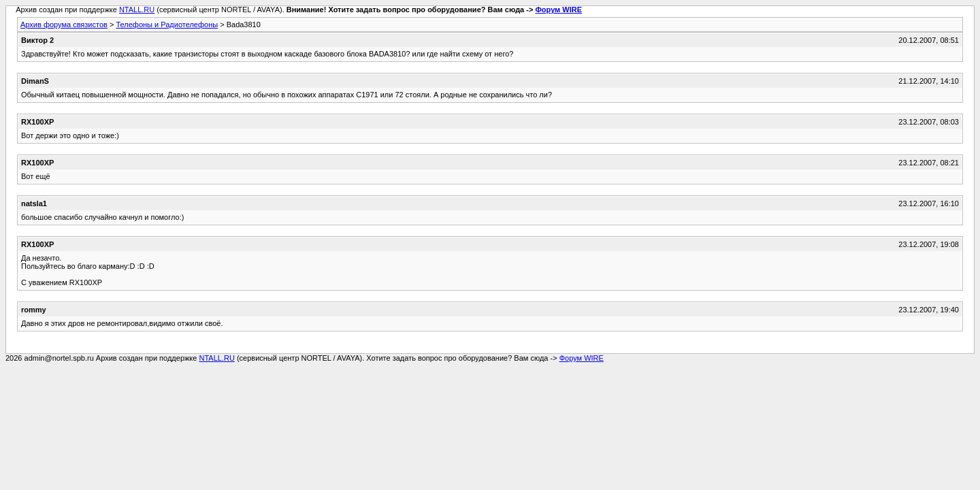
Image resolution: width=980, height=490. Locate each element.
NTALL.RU (137, 10)
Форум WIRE (558, 10)
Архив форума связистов (64, 24)
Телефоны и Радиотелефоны (167, 24)
